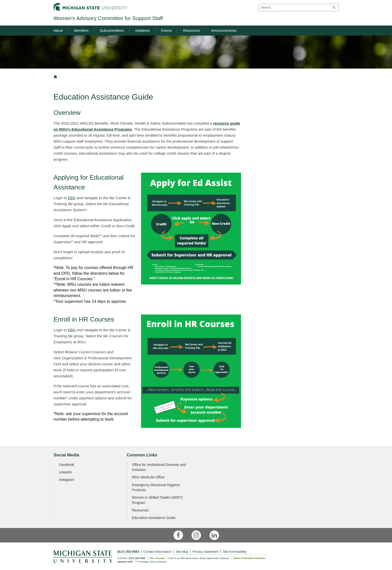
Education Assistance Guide (154, 518)
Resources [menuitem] (191, 31)
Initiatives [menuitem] (142, 31)
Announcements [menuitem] (224, 31)
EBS (72, 198)
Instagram (66, 480)
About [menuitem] (58, 31)
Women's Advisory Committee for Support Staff (108, 18)
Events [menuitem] (166, 31)
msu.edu (160, 558)
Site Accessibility (235, 552)
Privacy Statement (205, 552)
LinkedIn (65, 472)
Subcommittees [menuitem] (112, 31)
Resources (140, 510)
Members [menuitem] (81, 31)
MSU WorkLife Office (148, 477)
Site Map (182, 552)
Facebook (66, 465)
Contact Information (157, 552)
